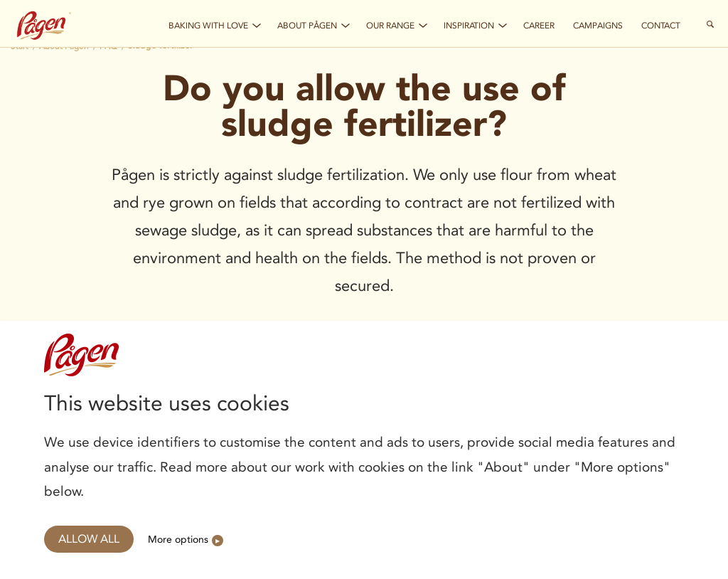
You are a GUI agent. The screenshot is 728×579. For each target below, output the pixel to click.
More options (178, 539)
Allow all (89, 539)
